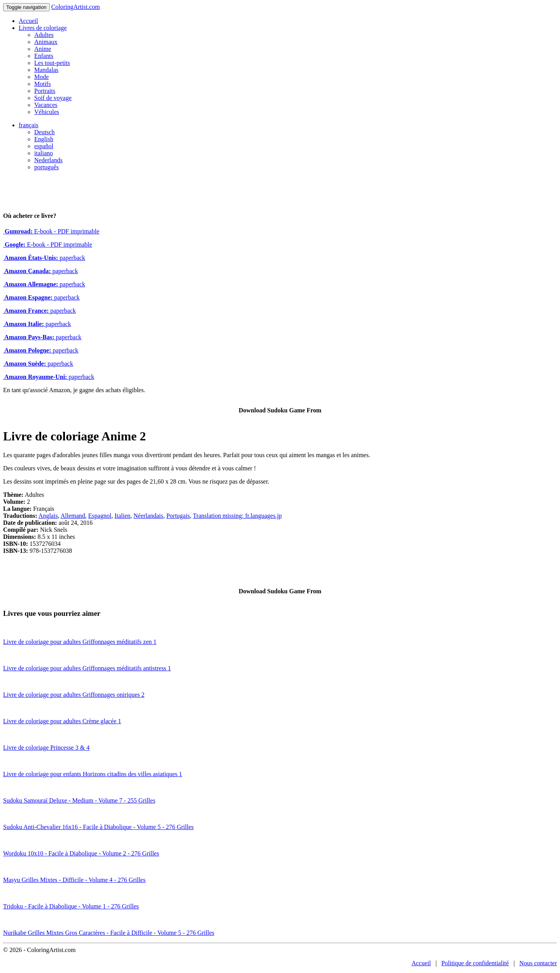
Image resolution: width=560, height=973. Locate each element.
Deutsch (44, 132)
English (44, 139)
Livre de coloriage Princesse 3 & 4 (46, 748)
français (29, 125)
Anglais (48, 516)
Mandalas (46, 70)
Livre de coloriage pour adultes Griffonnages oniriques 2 (74, 695)
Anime (43, 49)
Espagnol (100, 516)
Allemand (73, 516)
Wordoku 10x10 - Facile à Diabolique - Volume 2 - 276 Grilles (81, 853)
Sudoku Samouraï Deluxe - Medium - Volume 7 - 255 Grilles (79, 800)
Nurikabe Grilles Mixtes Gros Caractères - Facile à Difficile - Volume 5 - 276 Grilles (109, 933)
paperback (44, 258)
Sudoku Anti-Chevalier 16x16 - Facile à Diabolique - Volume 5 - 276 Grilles (98, 827)
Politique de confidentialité (475, 963)
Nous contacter (538, 963)
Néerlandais (148, 516)
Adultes (44, 35)
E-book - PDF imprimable (51, 231)
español (44, 146)
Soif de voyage (53, 98)
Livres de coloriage (43, 28)
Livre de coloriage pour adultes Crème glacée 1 (62, 721)
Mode (41, 77)
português (46, 167)
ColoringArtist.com (76, 7)
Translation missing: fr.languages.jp (237, 516)
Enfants (44, 56)
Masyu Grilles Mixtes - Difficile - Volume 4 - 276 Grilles (74, 880)
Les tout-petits (52, 63)
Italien (122, 516)
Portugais (178, 516)
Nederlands (48, 160)
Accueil (28, 21)
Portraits (45, 91)
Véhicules (47, 112)
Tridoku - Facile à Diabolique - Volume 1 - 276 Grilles (71, 906)
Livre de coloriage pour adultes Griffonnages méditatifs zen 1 (80, 642)
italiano (44, 153)
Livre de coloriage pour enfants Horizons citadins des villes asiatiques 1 (93, 774)
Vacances (46, 105)
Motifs (43, 84)
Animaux (46, 42)
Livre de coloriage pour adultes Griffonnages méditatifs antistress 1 (87, 668)
